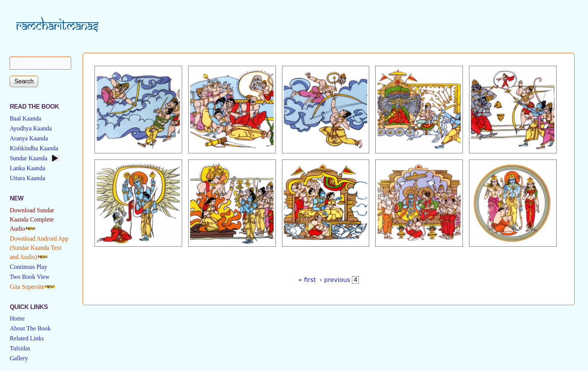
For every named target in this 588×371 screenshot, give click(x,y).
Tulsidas (20, 348)
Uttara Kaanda (27, 178)
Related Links (27, 338)
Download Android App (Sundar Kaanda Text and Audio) (39, 248)
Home (17, 318)
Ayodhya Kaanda (31, 128)
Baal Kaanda (25, 118)
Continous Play (28, 267)
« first (307, 280)
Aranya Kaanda (29, 138)
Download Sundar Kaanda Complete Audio (32, 219)
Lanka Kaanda (27, 168)
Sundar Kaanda (28, 158)
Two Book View (29, 277)
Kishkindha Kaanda (34, 148)
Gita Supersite (27, 287)
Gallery (19, 358)
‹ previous (335, 280)
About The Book (30, 328)
